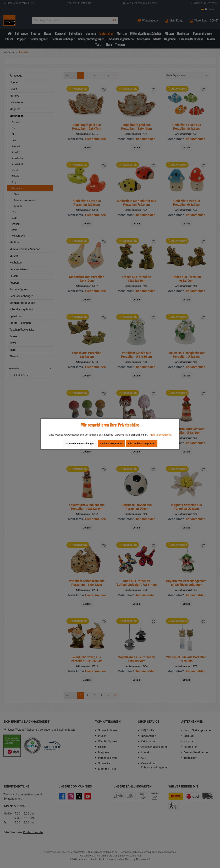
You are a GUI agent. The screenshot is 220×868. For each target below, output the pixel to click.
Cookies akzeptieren (111, 444)
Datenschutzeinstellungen (80, 444)
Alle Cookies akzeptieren (142, 444)
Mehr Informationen (160, 435)
